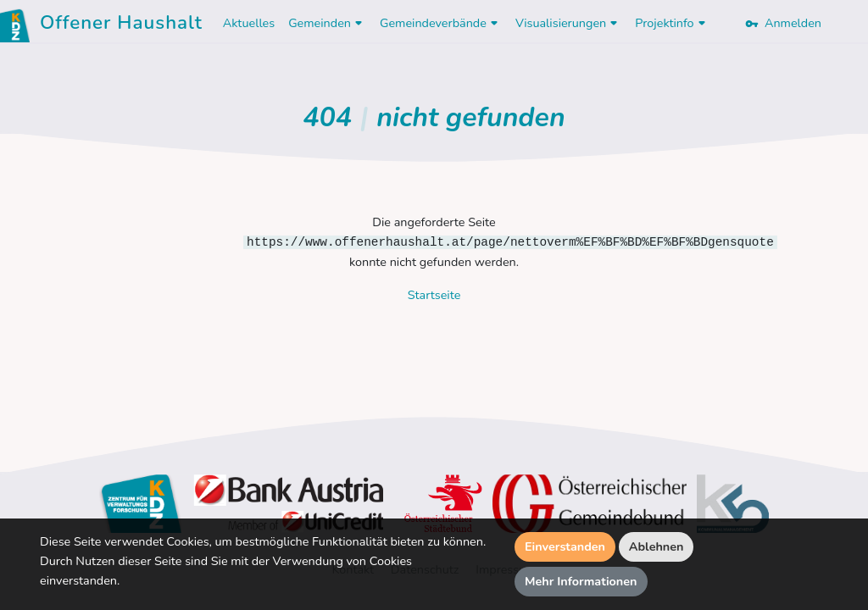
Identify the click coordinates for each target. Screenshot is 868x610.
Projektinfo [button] (672, 23)
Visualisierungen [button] (568, 23)
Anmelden (783, 23)
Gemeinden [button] (327, 23)
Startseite (434, 295)
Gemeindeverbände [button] (441, 23)
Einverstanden (565, 546)
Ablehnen (657, 546)
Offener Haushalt (121, 25)
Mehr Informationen (581, 581)
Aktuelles (249, 23)
